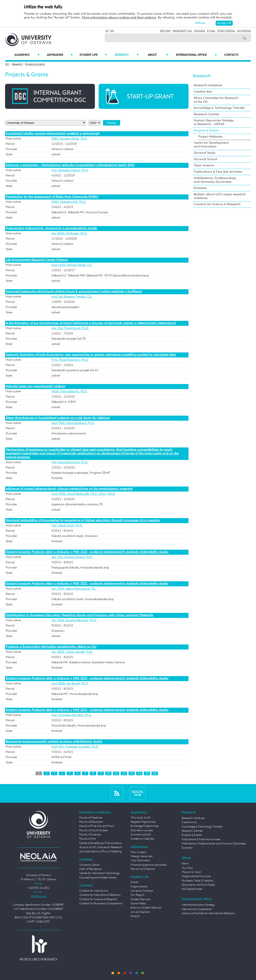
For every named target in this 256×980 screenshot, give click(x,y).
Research (127, 55)
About (158, 55)
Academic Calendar (142, 839)
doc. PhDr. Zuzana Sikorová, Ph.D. (74, 620)
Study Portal (226, 31)
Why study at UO (141, 818)
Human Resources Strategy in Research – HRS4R (214, 122)
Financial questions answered (148, 865)
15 (147, 773)
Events (135, 882)
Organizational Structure (196, 876)
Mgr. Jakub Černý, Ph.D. (67, 526)
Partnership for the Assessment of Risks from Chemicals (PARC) (52, 197)
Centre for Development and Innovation (211, 145)
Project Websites (211, 137)
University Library (90, 865)
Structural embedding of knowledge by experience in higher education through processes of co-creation (83, 521)
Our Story (187, 868)
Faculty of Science (90, 835)
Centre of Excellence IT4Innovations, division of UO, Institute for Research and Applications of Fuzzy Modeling (101, 847)
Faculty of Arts (88, 839)
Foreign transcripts (142, 856)
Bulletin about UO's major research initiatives (220, 196)
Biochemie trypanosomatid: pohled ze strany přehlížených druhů (54, 742)
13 (132, 773)
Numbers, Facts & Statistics (198, 881)
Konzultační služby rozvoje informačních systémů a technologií (52, 134)
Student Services (140, 899)
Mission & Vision (191, 872)
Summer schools (141, 835)
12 (124, 773)
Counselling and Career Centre (98, 878)
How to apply (139, 852)
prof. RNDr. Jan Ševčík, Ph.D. (70, 684)
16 (155, 773)
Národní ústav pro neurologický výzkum (36, 386)
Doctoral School (205, 159)
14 (139, 773)
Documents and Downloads (198, 885)
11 (116, 773)
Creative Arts (203, 92)
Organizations (139, 887)
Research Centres (206, 114)
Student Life (93, 55)
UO (7, 64)
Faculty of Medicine (91, 818)
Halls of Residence (90, 869)
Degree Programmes (143, 822)
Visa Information (140, 861)
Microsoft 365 (182, 31)
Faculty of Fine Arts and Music (97, 826)
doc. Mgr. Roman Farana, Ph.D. (72, 557)
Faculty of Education (91, 822)
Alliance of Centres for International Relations (208, 913)
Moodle (200, 31)
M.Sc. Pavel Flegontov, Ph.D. (70, 360)
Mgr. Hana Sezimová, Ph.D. (70, 462)
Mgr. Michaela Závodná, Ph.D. (72, 715)
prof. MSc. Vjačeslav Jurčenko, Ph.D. (75, 747)
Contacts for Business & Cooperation (101, 904)
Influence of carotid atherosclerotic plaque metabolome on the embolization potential (69, 489)
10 (108, 773)
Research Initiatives (208, 85)
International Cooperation (197, 909)
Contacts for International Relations (100, 895)
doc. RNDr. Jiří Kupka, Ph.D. (69, 233)
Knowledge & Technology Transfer (219, 108)
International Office (196, 55)
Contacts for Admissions (94, 891)
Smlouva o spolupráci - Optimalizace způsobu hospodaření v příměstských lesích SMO (70, 165)
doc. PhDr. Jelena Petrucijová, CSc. (74, 589)
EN (112, 31)
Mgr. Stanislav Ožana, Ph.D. (70, 170)
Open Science (204, 165)
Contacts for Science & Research (217, 204)
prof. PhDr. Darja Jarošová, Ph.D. (73, 423)
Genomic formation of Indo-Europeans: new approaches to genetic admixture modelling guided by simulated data (91, 355)
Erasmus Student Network (146, 908)
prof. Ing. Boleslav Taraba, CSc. (72, 297)
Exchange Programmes (145, 826)
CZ (107, 31)
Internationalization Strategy (198, 905)
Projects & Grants (35, 64)
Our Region (137, 895)
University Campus (142, 891)
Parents (135, 916)
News (185, 864)
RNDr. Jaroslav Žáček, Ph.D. (69, 139)
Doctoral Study (205, 153)
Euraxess (200, 188)
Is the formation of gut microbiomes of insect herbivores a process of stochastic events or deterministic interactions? (91, 323)
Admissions (60, 55)
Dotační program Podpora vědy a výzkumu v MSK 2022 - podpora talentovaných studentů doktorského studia (87, 552)
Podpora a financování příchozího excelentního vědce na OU (51, 647)
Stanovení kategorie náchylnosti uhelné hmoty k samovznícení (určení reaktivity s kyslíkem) (74, 292)
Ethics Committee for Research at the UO (216, 100)
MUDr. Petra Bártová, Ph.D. (69, 391)
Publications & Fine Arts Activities (218, 172)
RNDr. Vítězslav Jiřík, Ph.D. (69, 202)
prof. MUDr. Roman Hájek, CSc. (72, 265)
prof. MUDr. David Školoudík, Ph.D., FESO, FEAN (83, 494)
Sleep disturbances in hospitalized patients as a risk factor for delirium (58, 418)
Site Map (165, 31)
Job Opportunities (192, 889)
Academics (27, 55)
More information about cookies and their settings (119, 18)
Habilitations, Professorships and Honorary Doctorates (215, 180)
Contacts (231, 55)
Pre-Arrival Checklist (143, 869)
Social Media (138, 904)
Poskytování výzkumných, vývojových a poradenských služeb (51, 228)
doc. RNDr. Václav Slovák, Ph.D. (72, 652)
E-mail (211, 31)
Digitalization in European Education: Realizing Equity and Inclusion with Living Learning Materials (79, 615)
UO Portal (244, 31)
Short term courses (142, 830)
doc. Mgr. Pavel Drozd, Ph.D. (70, 328)
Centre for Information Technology (100, 873)
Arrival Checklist (140, 912)
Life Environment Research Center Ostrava (37, 260)
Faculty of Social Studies (94, 830)
